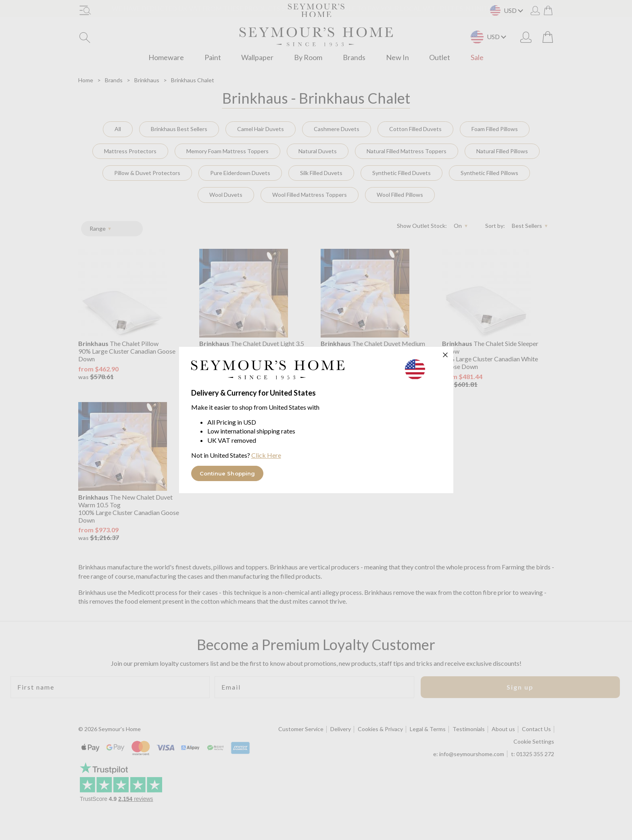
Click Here (266, 455)
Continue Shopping (227, 473)
